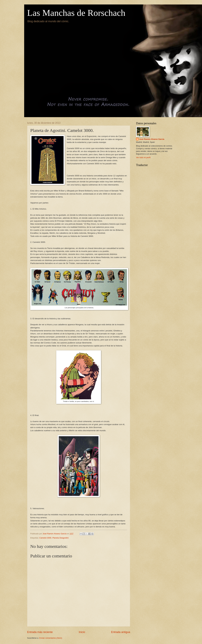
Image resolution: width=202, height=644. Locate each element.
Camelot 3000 (45, 538)
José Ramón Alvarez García (152, 139)
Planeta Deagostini (60, 538)
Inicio (82, 632)
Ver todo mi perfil (143, 157)
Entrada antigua (121, 632)
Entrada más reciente (40, 632)
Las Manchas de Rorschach (76, 13)
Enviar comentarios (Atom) (51, 638)
